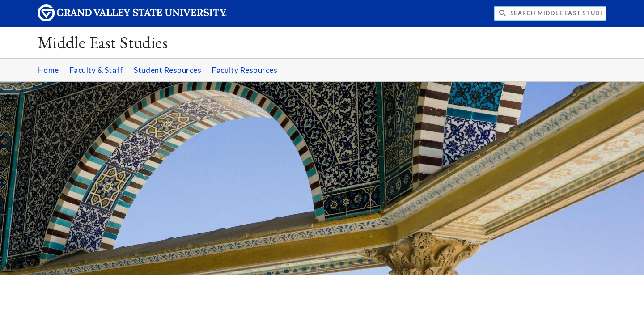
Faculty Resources (245, 70)
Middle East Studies (103, 42)
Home (48, 70)
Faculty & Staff (97, 70)
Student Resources (167, 70)
